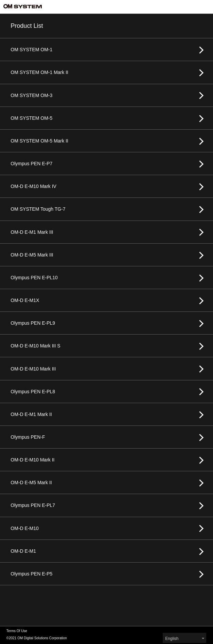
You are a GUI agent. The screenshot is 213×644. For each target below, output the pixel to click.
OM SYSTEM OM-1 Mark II (39, 72)
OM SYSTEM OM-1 (31, 50)
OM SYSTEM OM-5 (31, 118)
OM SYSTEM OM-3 (31, 95)
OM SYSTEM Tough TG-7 (38, 209)
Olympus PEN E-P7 (31, 164)
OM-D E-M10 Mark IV (33, 186)
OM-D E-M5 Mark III (32, 255)
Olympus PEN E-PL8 (33, 392)
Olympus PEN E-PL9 (33, 323)
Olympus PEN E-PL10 (34, 278)
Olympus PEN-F (28, 437)
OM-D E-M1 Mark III (32, 232)
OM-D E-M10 (24, 528)
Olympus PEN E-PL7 (33, 505)
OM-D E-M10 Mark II (32, 460)
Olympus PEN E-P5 (31, 574)
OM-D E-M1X (25, 300)
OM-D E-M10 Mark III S (35, 346)
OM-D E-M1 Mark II (31, 414)
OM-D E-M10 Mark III (33, 369)
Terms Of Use (17, 631)
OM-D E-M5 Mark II (31, 482)
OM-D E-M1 (23, 551)
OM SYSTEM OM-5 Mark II (39, 141)
